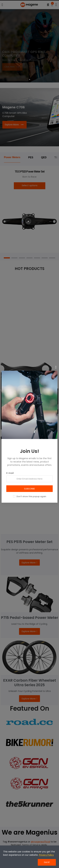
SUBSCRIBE (29, 489)
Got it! (47, 862)
